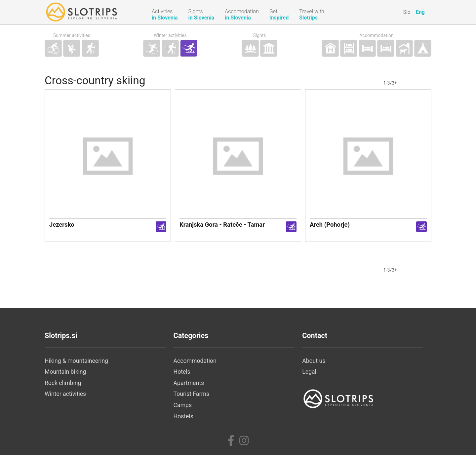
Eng (420, 12)
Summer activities (72, 36)
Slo (407, 12)
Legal (309, 372)
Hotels (182, 372)
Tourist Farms (191, 394)
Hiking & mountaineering (76, 361)
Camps (183, 405)
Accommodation (377, 36)
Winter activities (170, 36)
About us (314, 361)
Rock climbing (63, 383)
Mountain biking (65, 372)
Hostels (183, 416)
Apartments (189, 383)
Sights (259, 36)
